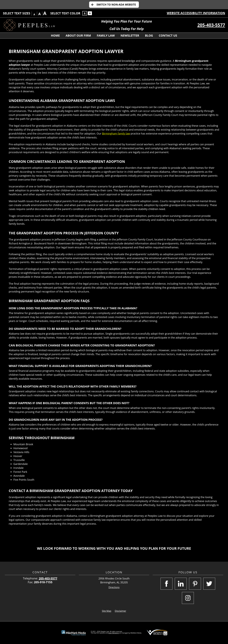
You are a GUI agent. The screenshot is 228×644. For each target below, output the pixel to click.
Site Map (107, 611)
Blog (149, 35)
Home (55, 35)
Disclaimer (120, 611)
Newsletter (130, 35)
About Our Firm (78, 35)
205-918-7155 (43, 582)
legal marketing (114, 633)
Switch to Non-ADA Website (116, 5)
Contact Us (168, 35)
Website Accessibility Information (196, 13)
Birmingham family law (116, 133)
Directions (114, 587)
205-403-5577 (211, 25)
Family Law (106, 35)
